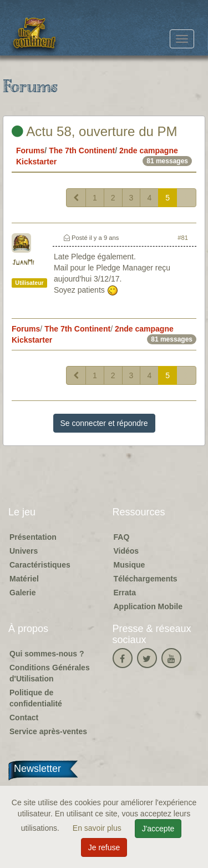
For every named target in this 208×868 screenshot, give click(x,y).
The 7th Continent (82, 150)
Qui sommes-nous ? (47, 654)
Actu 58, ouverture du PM (95, 131)
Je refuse (104, 847)
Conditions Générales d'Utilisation (50, 673)
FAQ (122, 537)
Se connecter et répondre (104, 423)
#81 (183, 238)
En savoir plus (98, 828)
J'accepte (158, 829)
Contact (24, 718)
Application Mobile (148, 606)
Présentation (33, 537)
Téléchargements (146, 579)
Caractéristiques (40, 565)
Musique (130, 565)
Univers (24, 551)
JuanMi (23, 263)
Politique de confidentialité (36, 698)
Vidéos (126, 551)
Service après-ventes (48, 731)
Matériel (24, 579)
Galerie (22, 593)
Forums (30, 150)
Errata (125, 593)
